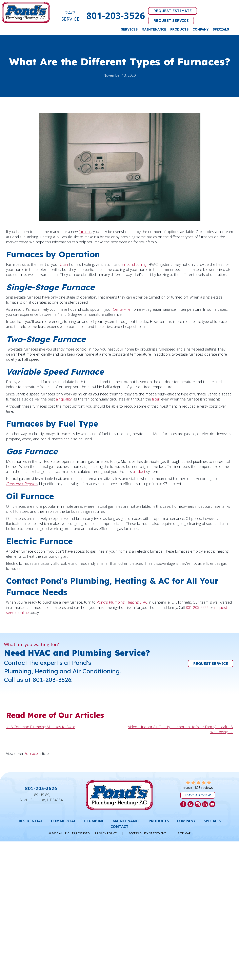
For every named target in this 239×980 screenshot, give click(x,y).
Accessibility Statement (147, 833)
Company (201, 29)
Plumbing (94, 821)
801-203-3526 (116, 16)
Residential (31, 821)
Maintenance (154, 29)
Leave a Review (198, 795)
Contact (119, 826)
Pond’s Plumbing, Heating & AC (122, 602)
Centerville (122, 309)
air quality (64, 399)
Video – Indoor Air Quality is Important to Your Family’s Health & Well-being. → (181, 729)
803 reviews (204, 788)
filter (156, 399)
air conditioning (134, 264)
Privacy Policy (106, 833)
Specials (221, 29)
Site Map (184, 833)
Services (129, 29)
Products (179, 29)
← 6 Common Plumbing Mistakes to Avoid (41, 727)
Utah (64, 264)
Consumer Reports (22, 484)
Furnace (31, 753)
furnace (85, 232)
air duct (139, 471)
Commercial (63, 821)
